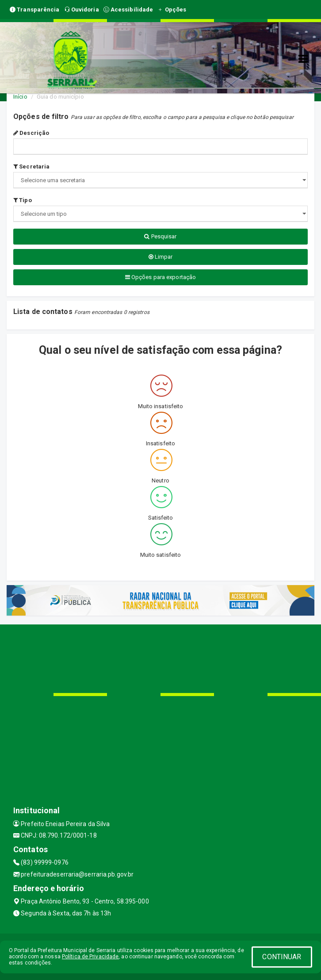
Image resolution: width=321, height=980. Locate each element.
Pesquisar (160, 236)
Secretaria (31, 167)
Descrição (31, 133)
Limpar (161, 257)
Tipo (23, 200)
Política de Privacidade (90, 957)
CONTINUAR (282, 957)
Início (20, 97)
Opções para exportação (160, 277)
